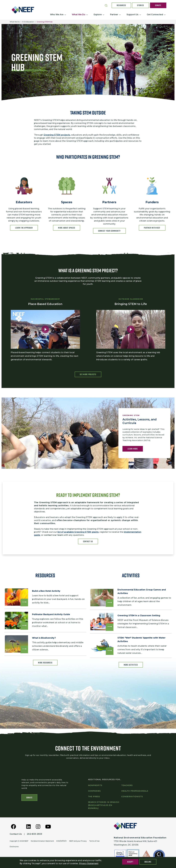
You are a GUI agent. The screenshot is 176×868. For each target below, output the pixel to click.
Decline (148, 862)
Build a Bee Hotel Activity (47, 591)
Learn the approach (24, 228)
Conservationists (132, 797)
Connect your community (109, 231)
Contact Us (88, 541)
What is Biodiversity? (44, 640)
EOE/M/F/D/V (62, 841)
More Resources (45, 665)
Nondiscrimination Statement (42, 841)
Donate (158, 5)
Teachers (127, 785)
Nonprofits (95, 785)
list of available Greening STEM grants (78, 532)
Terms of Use (94, 841)
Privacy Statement (89, 863)
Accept (130, 862)
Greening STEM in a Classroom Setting (139, 616)
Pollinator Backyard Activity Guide (52, 615)
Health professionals (135, 791)
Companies (94, 791)
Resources (121, 5)
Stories (141, 5)
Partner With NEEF (152, 228)
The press (94, 797)
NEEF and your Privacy (78, 841)
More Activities (131, 666)
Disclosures (14, 847)
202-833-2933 (34, 834)
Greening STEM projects (57, 135)
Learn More (133, 449)
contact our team (54, 535)
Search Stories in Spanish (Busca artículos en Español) (104, 805)
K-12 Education (28, 22)
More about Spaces (67, 228)
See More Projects (88, 374)
